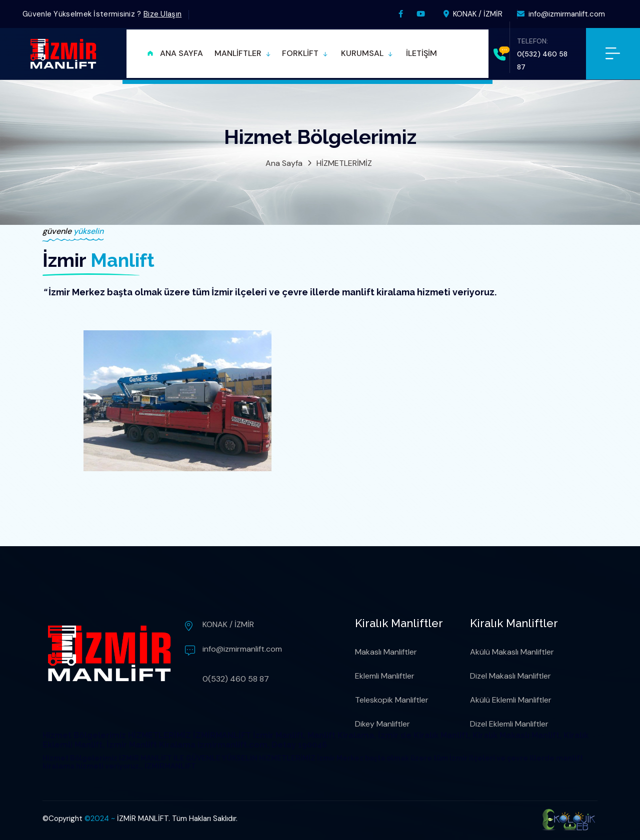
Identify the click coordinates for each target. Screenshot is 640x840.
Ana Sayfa (284, 163)
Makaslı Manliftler (386, 652)
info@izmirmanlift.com (561, 14)
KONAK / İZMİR (473, 14)
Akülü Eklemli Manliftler (511, 700)
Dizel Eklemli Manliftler (509, 724)
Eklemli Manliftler (385, 676)
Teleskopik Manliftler (392, 700)
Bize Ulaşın (162, 14)
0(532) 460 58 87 (236, 679)
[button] (242, 54)
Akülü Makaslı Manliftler (512, 652)
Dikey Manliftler (382, 724)
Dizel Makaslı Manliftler (510, 676)
